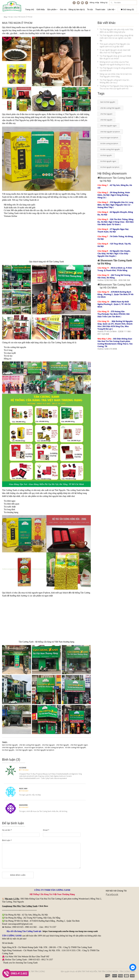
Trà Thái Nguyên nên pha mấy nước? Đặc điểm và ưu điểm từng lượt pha (115, 31)
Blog (5, 17)
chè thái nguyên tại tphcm (13, 747)
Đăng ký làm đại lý (77, 10)
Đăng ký (104, 2)
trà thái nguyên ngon (24, 750)
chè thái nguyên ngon (79, 745)
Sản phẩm (52, 10)
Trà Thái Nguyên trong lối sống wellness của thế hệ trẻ (115, 69)
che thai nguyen (48, 745)
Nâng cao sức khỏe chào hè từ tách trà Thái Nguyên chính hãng (115, 75)
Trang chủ (30, 10)
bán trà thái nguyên (10, 745)
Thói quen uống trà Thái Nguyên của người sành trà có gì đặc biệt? (114, 45)
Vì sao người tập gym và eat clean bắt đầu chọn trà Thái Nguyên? (114, 51)
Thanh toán (100, 10)
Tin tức (90, 10)
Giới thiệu (41, 10)
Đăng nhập (95, 2)
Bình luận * (7, 840)
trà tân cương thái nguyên (75, 747)
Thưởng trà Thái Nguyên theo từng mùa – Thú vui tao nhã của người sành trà (116, 87)
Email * (46, 830)
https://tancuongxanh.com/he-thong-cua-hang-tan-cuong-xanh (70, 931)
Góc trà (63, 10)
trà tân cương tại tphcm (54, 747)
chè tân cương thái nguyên (30, 745)
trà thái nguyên (35, 114)
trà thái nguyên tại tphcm (44, 750)
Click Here (43, 906)
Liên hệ (111, 10)
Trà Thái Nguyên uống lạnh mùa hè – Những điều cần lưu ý (114, 81)
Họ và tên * (7, 830)
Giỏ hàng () (127, 10)
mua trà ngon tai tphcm (34, 747)
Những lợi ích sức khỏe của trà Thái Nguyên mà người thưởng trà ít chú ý (114, 63)
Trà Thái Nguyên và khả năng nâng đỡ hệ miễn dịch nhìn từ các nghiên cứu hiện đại (115, 38)
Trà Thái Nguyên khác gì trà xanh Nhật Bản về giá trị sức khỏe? (114, 57)
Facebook (112, 894)
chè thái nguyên (27, 194)
